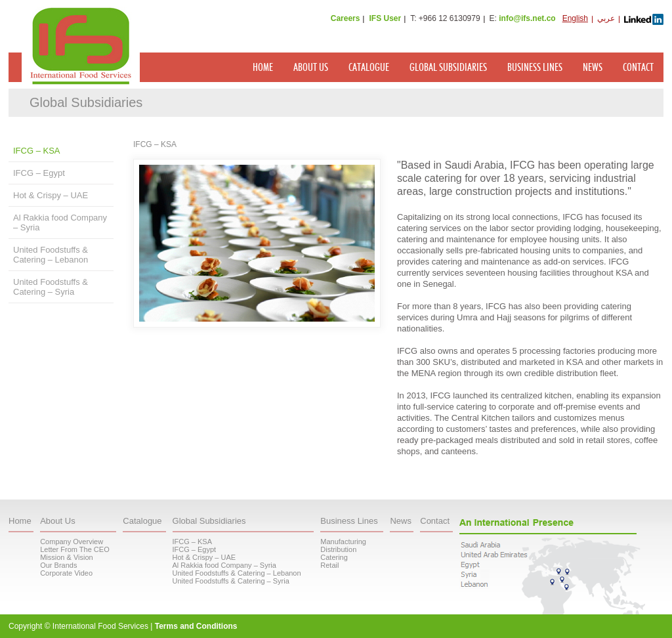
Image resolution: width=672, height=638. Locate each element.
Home (263, 68)
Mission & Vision (67, 557)
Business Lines (535, 68)
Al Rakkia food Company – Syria (60, 223)
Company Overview (72, 542)
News (593, 68)
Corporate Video (66, 573)
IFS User (385, 18)
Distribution (338, 549)
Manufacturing (343, 542)
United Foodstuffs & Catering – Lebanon (51, 255)
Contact (638, 68)
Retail (329, 565)
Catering (334, 557)
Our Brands (58, 565)
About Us (311, 68)
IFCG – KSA (37, 151)
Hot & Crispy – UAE (51, 195)
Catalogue (369, 68)
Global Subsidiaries (448, 68)
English (575, 18)
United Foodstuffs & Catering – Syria (51, 287)
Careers (346, 18)
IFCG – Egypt (39, 173)
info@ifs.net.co (527, 18)
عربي (606, 18)
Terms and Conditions (196, 626)
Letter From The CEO (75, 549)
